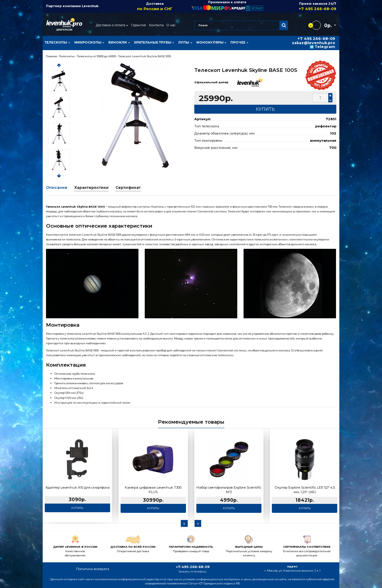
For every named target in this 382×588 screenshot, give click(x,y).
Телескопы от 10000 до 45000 (96, 56)
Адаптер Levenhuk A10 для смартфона (77, 487)
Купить (77, 508)
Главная (51, 56)
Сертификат (128, 187)
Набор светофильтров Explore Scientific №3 (229, 490)
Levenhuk (90, 6)
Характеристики (91, 187)
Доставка (155, 6)
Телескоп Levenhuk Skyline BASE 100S (145, 56)
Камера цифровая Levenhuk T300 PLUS (153, 490)
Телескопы (67, 56)
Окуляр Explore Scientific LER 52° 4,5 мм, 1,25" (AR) (305, 490)
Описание (57, 187)
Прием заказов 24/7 (300, 6)
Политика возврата (93, 569)
